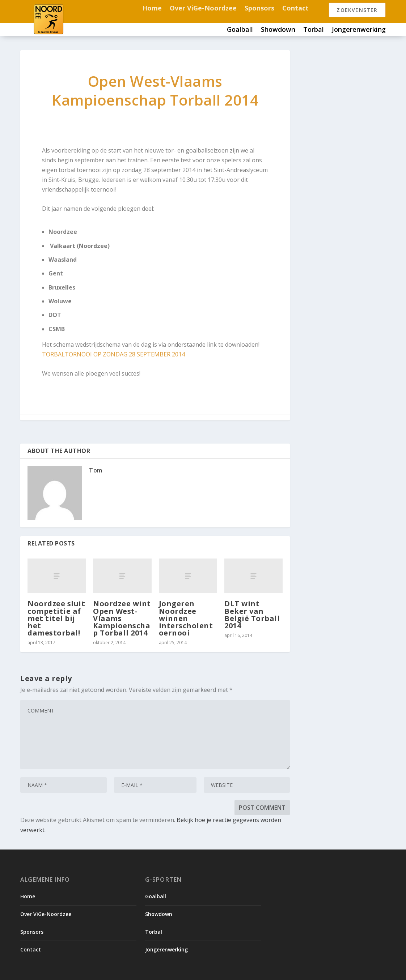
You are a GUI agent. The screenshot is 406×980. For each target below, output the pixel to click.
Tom (96, 470)
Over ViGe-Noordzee (203, 9)
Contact (295, 9)
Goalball (240, 30)
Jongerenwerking (359, 30)
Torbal (314, 30)
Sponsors (259, 9)
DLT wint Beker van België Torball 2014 (252, 615)
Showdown (278, 30)
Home (152, 9)
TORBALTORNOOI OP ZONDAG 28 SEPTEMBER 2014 (113, 354)
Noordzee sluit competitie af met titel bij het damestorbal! (56, 618)
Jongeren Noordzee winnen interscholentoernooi (186, 618)
